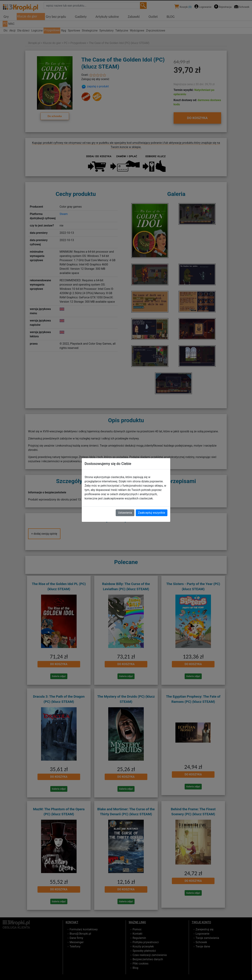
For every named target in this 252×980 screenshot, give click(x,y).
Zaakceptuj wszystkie (152, 513)
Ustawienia (125, 513)
